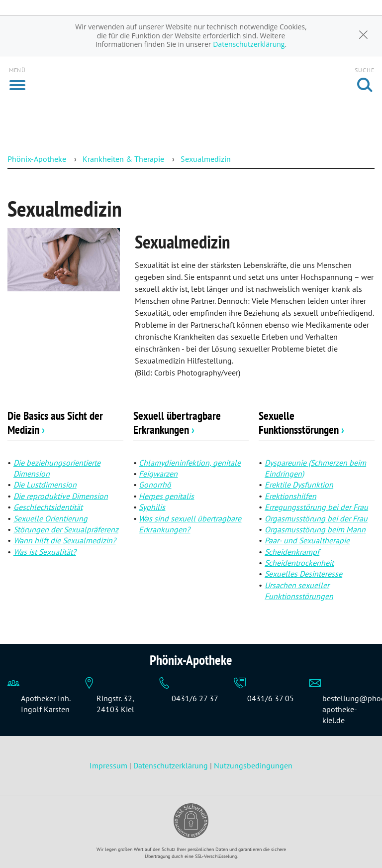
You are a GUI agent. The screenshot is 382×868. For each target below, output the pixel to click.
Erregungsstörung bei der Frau (316, 507)
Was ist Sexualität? (45, 552)
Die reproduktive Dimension (61, 496)
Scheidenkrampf (292, 552)
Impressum (109, 765)
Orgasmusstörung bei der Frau (316, 518)
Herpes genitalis (166, 496)
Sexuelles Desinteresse (303, 574)
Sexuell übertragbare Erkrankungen (177, 423)
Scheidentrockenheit (299, 563)
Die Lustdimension (45, 485)
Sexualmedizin (206, 159)
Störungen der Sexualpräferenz (66, 529)
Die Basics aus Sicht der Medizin (55, 423)
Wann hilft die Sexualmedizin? (65, 540)
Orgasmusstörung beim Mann (315, 529)
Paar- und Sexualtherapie (307, 540)
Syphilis (152, 507)
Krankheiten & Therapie (123, 159)
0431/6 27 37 (195, 698)
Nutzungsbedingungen (253, 765)
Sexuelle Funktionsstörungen (301, 423)
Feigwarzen (158, 474)
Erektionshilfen (290, 496)
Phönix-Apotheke (37, 159)
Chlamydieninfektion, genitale (190, 463)
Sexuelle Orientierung (50, 518)
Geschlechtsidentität (48, 507)
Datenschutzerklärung (249, 44)
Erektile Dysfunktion (299, 485)
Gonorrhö (155, 485)
